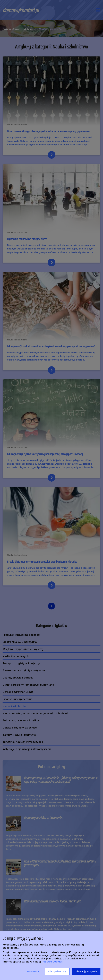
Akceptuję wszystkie (86, 971)
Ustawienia (33, 971)
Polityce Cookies (52, 961)
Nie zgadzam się (57, 971)
